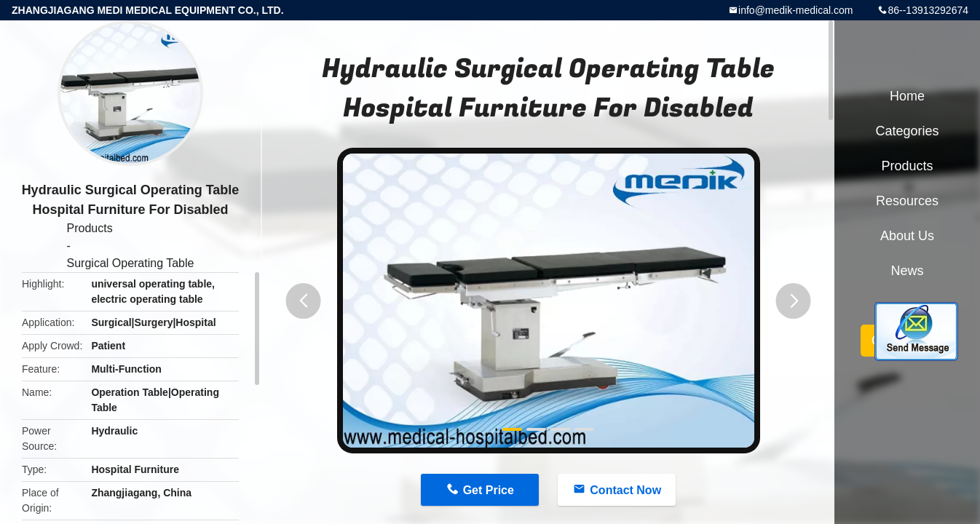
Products (90, 228)
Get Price (489, 490)
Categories (907, 131)
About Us (907, 236)
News (907, 271)
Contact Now (625, 490)
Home (907, 96)
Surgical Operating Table (131, 263)
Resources (907, 201)
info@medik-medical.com (795, 10)
